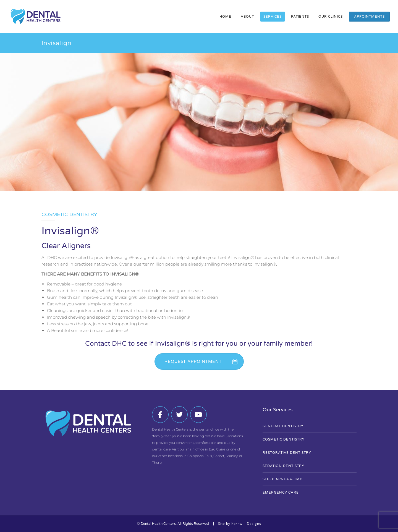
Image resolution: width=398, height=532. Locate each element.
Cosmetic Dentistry (284, 439)
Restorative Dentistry (287, 453)
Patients (300, 17)
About (247, 17)
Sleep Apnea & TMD (283, 479)
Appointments (369, 17)
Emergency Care (281, 492)
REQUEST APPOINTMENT (204, 361)
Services (273, 17)
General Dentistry (283, 426)
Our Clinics (331, 17)
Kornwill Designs (246, 524)
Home (225, 17)
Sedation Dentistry (283, 466)
